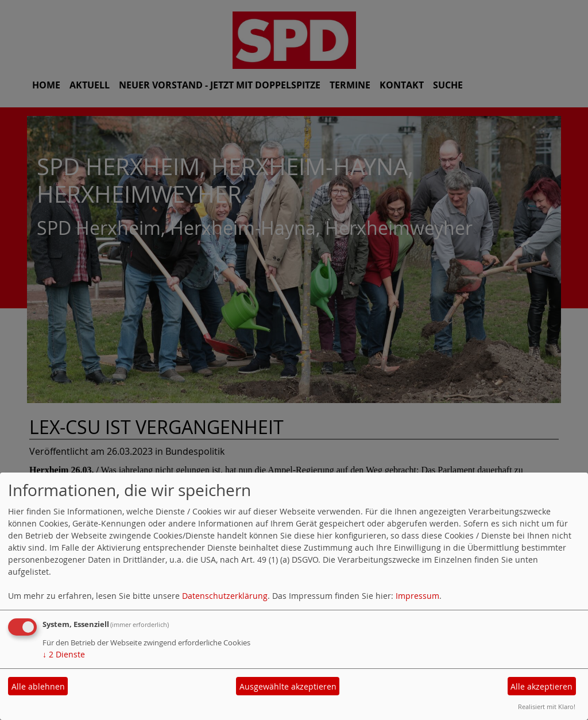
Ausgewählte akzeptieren (288, 686)
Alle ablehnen (38, 686)
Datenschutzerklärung (225, 596)
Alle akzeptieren (541, 686)
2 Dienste (64, 654)
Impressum (417, 596)
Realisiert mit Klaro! (547, 707)
